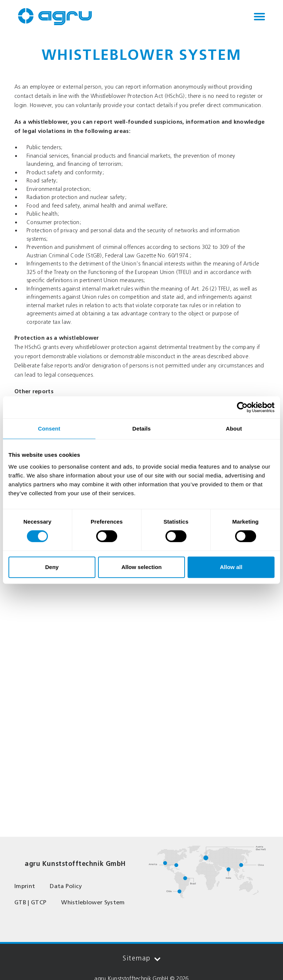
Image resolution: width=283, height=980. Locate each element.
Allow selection (141, 567)
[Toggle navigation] (259, 17)
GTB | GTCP (30, 902)
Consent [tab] (49, 429)
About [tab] (234, 429)
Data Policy (66, 886)
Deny (52, 567)
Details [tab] (141, 429)
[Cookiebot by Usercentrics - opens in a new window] (242, 407)
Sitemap (141, 958)
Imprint (25, 886)
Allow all (231, 567)
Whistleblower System (93, 902)
